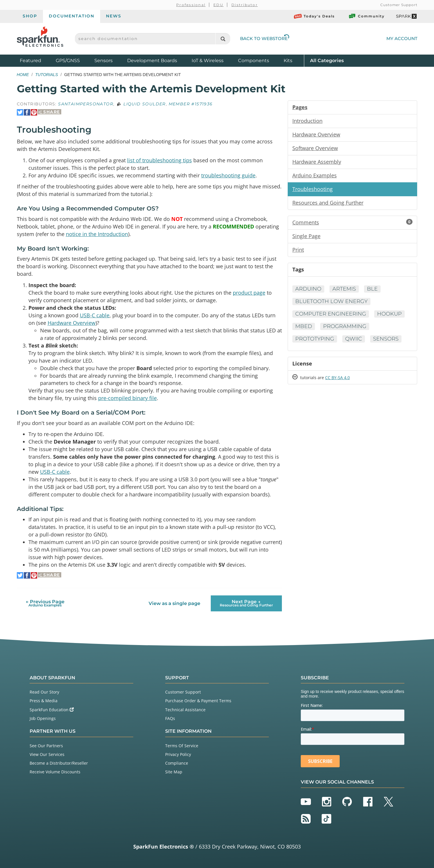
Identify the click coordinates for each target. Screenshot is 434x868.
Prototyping (315, 339)
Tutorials (46, 75)
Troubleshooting (313, 189)
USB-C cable (95, 315)
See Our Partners (46, 746)
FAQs (170, 718)
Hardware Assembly (317, 162)
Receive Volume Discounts (55, 772)
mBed (304, 326)
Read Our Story (44, 692)
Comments (353, 222)
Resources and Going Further (328, 203)
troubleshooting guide (228, 175)
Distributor (245, 5)
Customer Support (399, 5)
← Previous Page (45, 603)
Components (254, 61)
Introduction (307, 121)
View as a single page (174, 603)
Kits (288, 61)
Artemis (344, 289)
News (114, 16)
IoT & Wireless (208, 61)
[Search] (223, 39)
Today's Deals (314, 16)
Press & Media (44, 701)
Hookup (389, 314)
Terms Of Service (182, 746)
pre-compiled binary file (127, 398)
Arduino (308, 289)
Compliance (177, 763)
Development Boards (152, 61)
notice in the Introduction (97, 234)
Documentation (72, 16)
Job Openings (43, 718)
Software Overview (315, 148)
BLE (372, 289)
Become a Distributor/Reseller (59, 763)
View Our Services (47, 754)
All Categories (327, 60)
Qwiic (354, 339)
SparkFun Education (52, 710)
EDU (218, 5)
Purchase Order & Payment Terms (198, 701)
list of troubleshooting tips (160, 160)
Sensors (103, 61)
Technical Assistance (185, 710)
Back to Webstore (265, 38)
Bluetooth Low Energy (331, 301)
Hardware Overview (72, 323)
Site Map (174, 772)
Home (23, 75)
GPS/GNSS (68, 61)
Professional (191, 5)
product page (249, 293)
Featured (36, 60)
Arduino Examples (315, 175)
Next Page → (246, 603)
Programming (345, 326)
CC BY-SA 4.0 (337, 378)
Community (366, 16)
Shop (30, 16)
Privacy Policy (178, 754)
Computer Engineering (331, 314)
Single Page (306, 236)
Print (298, 250)
